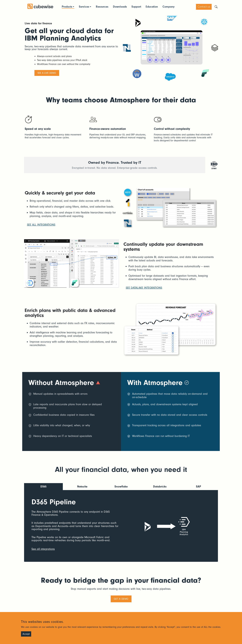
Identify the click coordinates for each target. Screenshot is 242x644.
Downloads (120, 7)
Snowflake (121, 486)
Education (152, 7)
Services (84, 7)
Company (169, 7)
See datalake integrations (144, 288)
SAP (198, 486)
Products (67, 7)
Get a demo (121, 599)
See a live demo (47, 73)
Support (136, 7)
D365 (43, 486)
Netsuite (82, 486)
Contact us (204, 7)
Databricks (160, 486)
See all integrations (41, 225)
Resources (102, 7)
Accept (26, 634)
